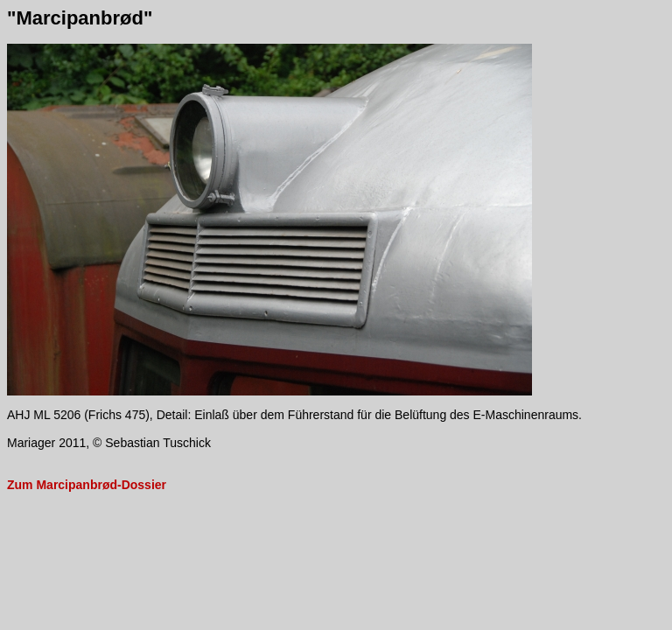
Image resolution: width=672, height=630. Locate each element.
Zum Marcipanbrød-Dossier (87, 485)
